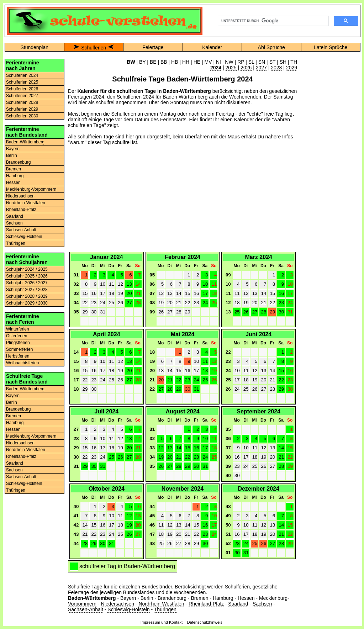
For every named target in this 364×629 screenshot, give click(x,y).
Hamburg (15, 176)
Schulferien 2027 (22, 96)
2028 (276, 68)
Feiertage (153, 47)
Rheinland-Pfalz (21, 210)
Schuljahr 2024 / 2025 (27, 269)
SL (251, 62)
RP (241, 62)
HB (175, 62)
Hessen (13, 183)
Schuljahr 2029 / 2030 (27, 303)
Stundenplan (34, 47)
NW (229, 62)
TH (294, 62)
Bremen (14, 169)
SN (262, 62)
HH (186, 62)
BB (164, 62)
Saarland (15, 216)
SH (283, 62)
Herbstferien (18, 356)
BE (153, 62)
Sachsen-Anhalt (21, 230)
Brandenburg (18, 162)
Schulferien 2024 (22, 75)
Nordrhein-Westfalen (26, 203)
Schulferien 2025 (22, 82)
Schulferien (94, 48)
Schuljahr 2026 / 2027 (27, 283)
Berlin (12, 155)
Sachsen (14, 223)
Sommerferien (19, 349)
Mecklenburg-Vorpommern (31, 189)
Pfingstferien (18, 343)
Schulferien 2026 (22, 89)
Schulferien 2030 (22, 116)
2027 (261, 68)
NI (218, 62)
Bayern (13, 149)
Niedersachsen (20, 196)
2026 (246, 68)
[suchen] (273, 21)
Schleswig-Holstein (24, 237)
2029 (292, 68)
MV (208, 62)
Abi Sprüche (271, 47)
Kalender (212, 47)
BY (142, 62)
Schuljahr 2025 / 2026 (27, 276)
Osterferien (17, 336)
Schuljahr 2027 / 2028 (27, 290)
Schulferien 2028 (22, 102)
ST (273, 62)
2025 (231, 68)
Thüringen (16, 243)
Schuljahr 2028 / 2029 (27, 296)
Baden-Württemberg (25, 142)
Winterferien (18, 329)
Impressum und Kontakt (162, 622)
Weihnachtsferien (23, 363)
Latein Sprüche (331, 47)
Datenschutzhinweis (205, 622)
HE (197, 62)
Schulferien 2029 (22, 109)
